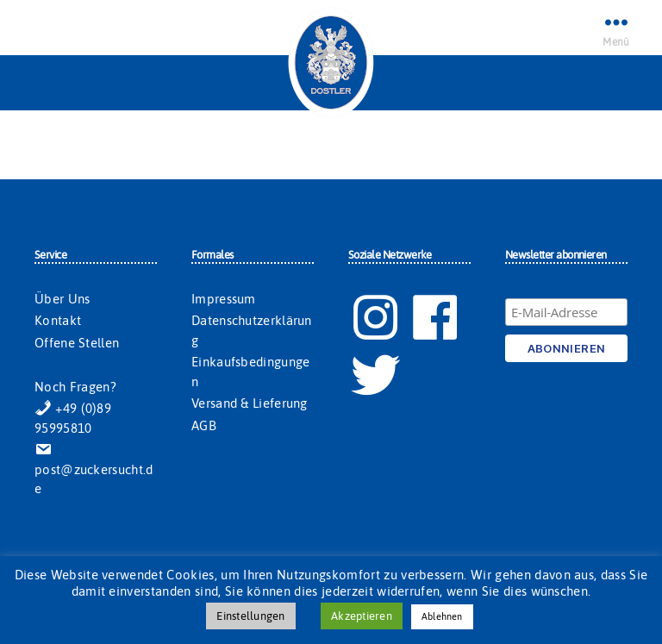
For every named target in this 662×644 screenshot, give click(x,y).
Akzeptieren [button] (362, 616)
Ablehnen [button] (442, 616)
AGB (204, 425)
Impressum (224, 299)
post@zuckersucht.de (94, 469)
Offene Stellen (77, 343)
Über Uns (62, 299)
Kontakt (58, 320)
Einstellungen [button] (250, 616)
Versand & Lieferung (250, 403)
